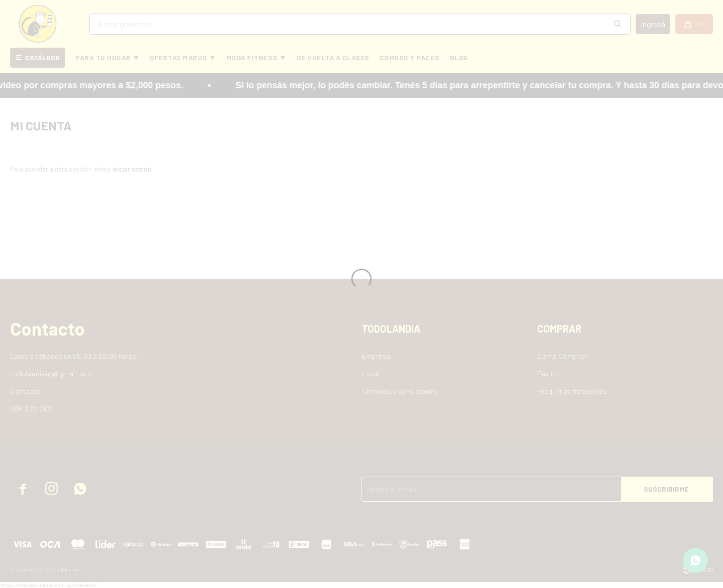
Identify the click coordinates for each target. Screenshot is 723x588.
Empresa (376, 356)
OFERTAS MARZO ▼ (183, 57)
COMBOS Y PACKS (410, 57)
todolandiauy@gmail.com (51, 374)
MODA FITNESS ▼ (257, 57)
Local (371, 374)
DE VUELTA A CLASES (333, 57)
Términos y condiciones (399, 391)
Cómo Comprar (562, 356)
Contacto (25, 391)
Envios (548, 374)
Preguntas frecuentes (572, 391)
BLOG (459, 57)
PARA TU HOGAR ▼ (107, 57)
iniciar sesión (132, 169)
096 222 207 (31, 409)
